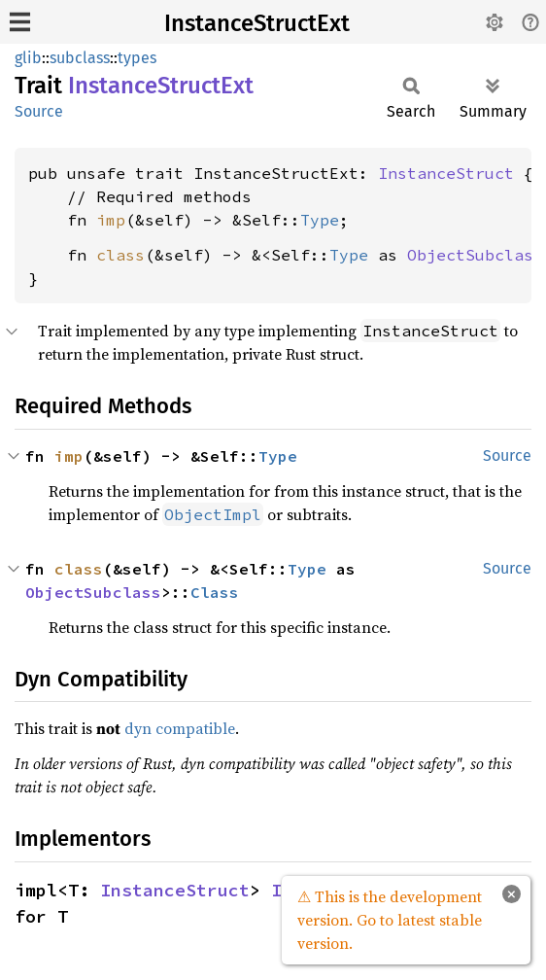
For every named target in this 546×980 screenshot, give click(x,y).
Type (320, 220)
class (120, 255)
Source (39, 111)
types (137, 58)
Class (215, 592)
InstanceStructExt (257, 23)
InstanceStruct (446, 173)
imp (111, 220)
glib (28, 58)
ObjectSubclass (475, 255)
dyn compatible (180, 728)
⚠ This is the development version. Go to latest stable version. (390, 920)
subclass (80, 58)
